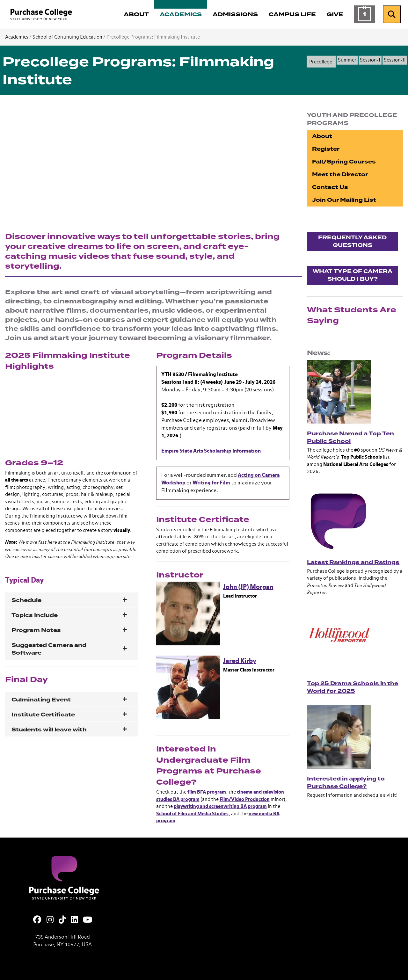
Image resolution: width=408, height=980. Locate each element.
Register (326, 149)
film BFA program (207, 792)
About (322, 136)
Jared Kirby (240, 661)
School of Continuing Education (67, 37)
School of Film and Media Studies (192, 814)
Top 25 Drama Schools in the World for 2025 (353, 687)
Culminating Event (41, 700)
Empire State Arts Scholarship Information (211, 451)
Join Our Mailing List (344, 200)
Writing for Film (211, 483)
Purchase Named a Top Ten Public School (350, 437)
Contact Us (330, 187)
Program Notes (36, 630)
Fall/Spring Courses (344, 162)
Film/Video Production (245, 799)
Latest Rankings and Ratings (353, 562)
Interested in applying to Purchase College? (346, 783)
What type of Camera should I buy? (353, 275)
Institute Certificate (43, 715)
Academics (17, 37)
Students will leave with (49, 730)
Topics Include (35, 615)
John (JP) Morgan (248, 587)
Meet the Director (340, 174)
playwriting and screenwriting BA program (220, 806)
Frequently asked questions (352, 241)
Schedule (26, 600)
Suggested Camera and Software (49, 649)
